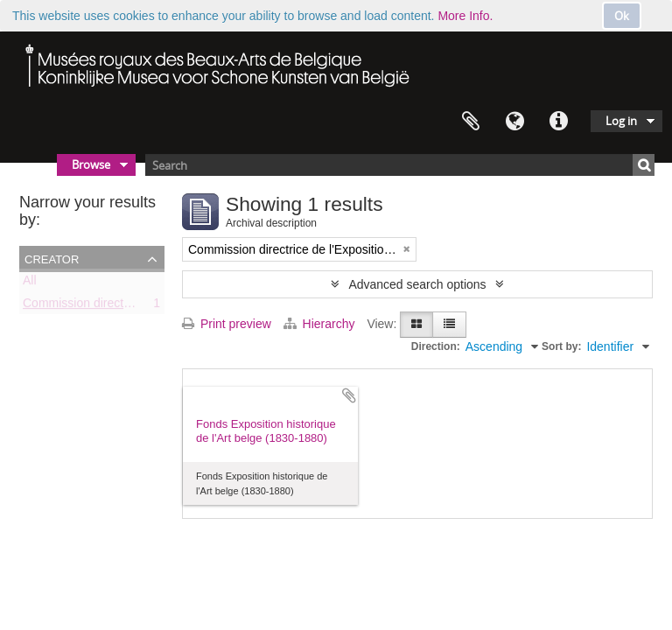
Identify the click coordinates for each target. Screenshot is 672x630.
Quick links (558, 122)
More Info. (465, 16)
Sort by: (561, 346)
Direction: (436, 346)
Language (514, 122)
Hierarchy (321, 324)
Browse (91, 164)
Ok (622, 16)
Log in (621, 121)
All (30, 283)
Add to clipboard (349, 395)
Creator (52, 258)
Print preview (227, 324)
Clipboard (471, 122)
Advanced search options (417, 284)
